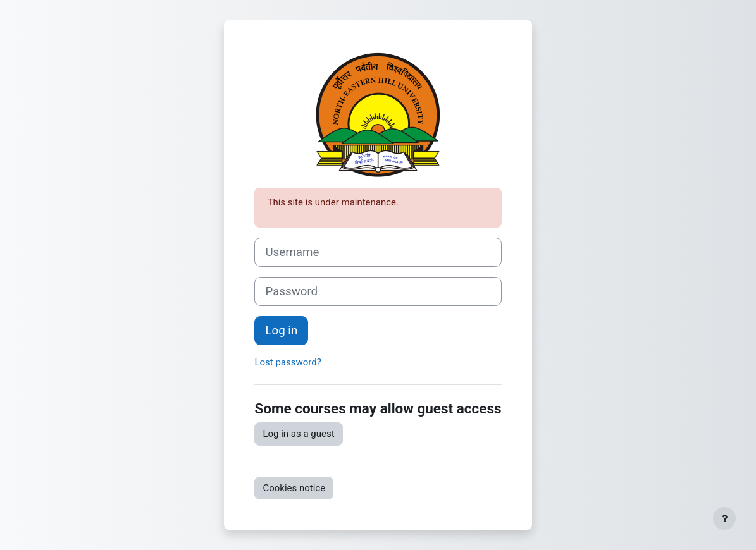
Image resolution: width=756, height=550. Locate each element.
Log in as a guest (298, 434)
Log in (281, 331)
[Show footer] (724, 518)
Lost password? (288, 362)
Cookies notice (294, 488)
